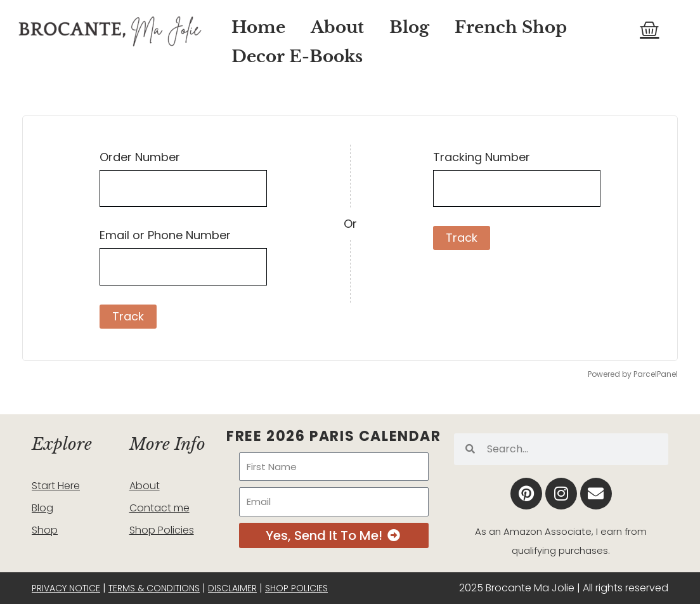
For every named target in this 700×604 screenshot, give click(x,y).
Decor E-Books (297, 56)
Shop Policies (162, 530)
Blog (409, 27)
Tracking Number (482, 157)
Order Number (140, 157)
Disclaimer (232, 588)
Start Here (56, 486)
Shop (45, 530)
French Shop (511, 27)
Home (258, 27)
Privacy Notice (66, 588)
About (337, 27)
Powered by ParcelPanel (633, 374)
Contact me (159, 508)
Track (128, 316)
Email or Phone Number (165, 235)
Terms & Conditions (154, 588)
